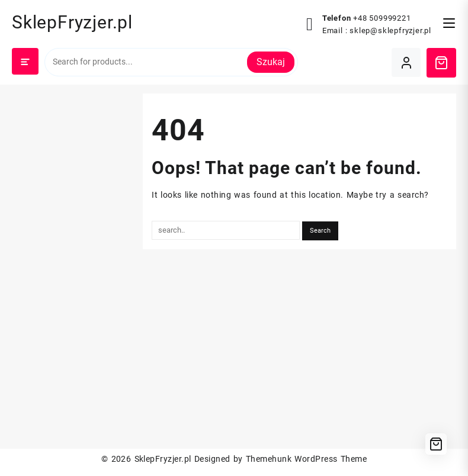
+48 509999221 (382, 18)
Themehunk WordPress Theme (306, 459)
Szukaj (271, 62)
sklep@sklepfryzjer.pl (390, 30)
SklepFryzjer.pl (72, 22)
